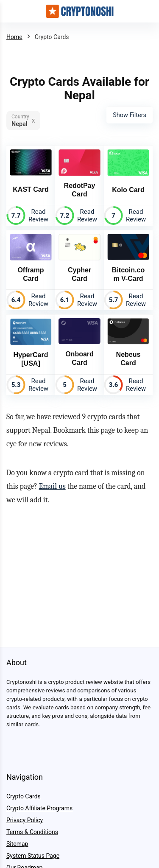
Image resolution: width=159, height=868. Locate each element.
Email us (52, 486)
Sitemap (17, 844)
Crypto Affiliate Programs (39, 808)
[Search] (146, 11)
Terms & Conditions (32, 832)
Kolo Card (128, 190)
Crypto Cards (24, 796)
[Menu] (10, 11)
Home (14, 37)
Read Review (38, 216)
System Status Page (33, 856)
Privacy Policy (25, 820)
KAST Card (31, 189)
